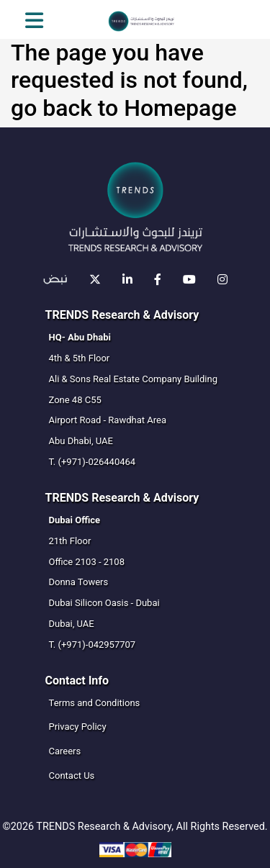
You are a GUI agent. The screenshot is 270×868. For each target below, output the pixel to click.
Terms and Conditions (95, 703)
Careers (65, 751)
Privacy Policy (78, 727)
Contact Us (72, 776)
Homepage (180, 108)
